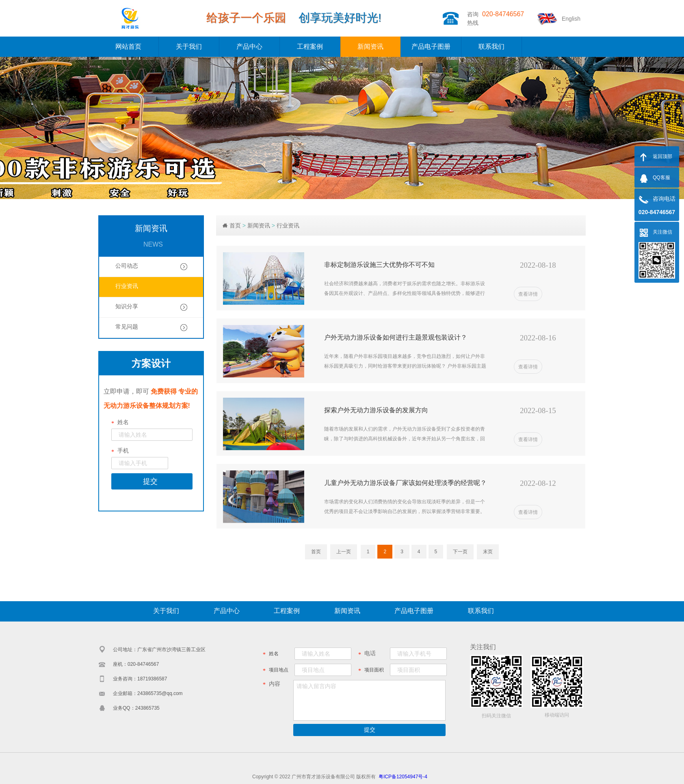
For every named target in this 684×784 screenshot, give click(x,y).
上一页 (344, 552)
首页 (235, 225)
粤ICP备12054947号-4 (403, 777)
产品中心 (249, 47)
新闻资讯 (370, 47)
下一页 (460, 552)
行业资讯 (288, 225)
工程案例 (310, 47)
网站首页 (128, 47)
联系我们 (491, 47)
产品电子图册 (431, 47)
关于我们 (189, 47)
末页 (488, 552)
